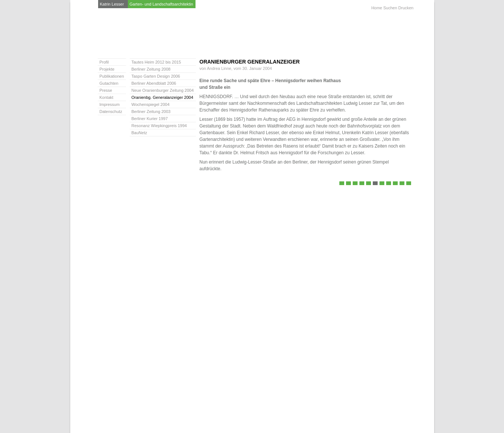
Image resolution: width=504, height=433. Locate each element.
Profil (104, 62)
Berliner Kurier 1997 (395, 184)
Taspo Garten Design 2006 (355, 184)
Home (377, 8)
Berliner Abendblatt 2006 (362, 184)
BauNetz (409, 184)
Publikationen (112, 76)
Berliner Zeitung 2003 (389, 184)
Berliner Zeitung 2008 (348, 184)
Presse (106, 90)
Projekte (107, 69)
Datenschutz (111, 112)
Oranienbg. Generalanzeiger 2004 (375, 184)
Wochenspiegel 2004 (382, 184)
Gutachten (109, 83)
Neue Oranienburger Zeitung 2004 (369, 184)
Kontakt (106, 97)
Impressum (110, 104)
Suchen (390, 8)
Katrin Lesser (112, 4)
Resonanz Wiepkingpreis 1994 (402, 184)
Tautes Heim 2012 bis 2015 (342, 184)
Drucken (406, 8)
